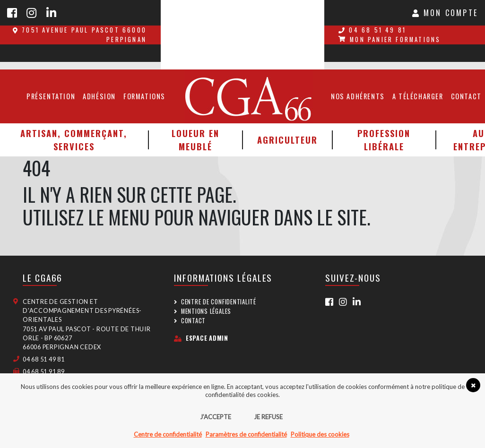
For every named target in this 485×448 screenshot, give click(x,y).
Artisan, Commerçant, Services (74, 140)
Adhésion (99, 96)
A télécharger (418, 96)
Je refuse (268, 417)
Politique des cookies (320, 434)
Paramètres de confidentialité (246, 434)
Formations (144, 96)
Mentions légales (206, 311)
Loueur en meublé (195, 140)
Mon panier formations (390, 39)
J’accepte (216, 417)
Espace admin (201, 338)
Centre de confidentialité (219, 302)
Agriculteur (287, 140)
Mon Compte (445, 13)
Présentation (51, 96)
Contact (193, 321)
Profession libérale (384, 140)
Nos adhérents (358, 96)
